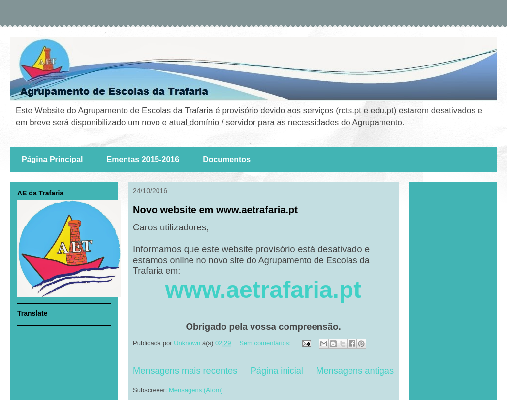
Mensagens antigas (355, 371)
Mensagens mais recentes (185, 371)
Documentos (227, 159)
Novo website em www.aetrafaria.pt (215, 210)
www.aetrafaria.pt (263, 290)
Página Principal (52, 159)
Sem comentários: (266, 343)
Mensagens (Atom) (196, 390)
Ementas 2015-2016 (143, 159)
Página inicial (277, 371)
